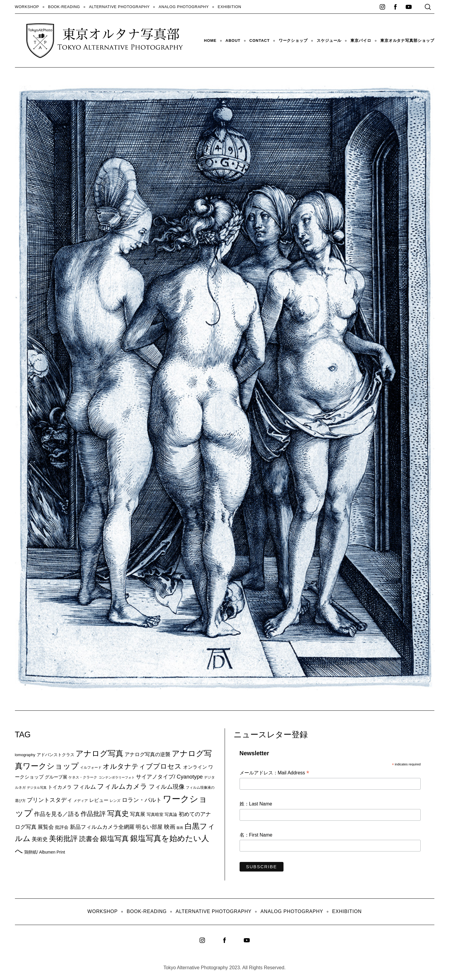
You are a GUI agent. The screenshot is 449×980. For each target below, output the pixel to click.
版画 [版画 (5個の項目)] (180, 828)
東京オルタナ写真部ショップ (407, 40)
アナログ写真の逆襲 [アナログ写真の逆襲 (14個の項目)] (147, 754)
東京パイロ (361, 40)
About (233, 40)
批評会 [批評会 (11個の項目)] (62, 827)
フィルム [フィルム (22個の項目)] (85, 787)
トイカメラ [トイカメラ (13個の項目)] (60, 787)
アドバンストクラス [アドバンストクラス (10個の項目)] (56, 755)
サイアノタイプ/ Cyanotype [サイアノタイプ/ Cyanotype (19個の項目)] (169, 777)
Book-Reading (64, 7)
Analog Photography (184, 7)
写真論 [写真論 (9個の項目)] (171, 814)
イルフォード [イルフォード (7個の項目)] (91, 768)
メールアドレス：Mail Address (274, 773)
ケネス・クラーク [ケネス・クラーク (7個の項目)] (83, 777)
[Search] (428, 7)
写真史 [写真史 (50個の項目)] (118, 813)
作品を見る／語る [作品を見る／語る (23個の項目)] (57, 814)
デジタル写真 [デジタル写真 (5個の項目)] (37, 788)
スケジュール (329, 40)
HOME (210, 40)
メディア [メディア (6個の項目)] (81, 801)
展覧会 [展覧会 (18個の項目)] (46, 827)
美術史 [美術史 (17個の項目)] (40, 839)
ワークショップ (293, 40)
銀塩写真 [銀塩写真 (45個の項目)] (114, 839)
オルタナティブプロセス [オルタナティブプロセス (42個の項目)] (142, 766)
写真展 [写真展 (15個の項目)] (138, 814)
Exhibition (230, 7)
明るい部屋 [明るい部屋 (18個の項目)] (149, 827)
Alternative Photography (119, 7)
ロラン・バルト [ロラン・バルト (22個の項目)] (142, 800)
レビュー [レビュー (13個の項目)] (99, 800)
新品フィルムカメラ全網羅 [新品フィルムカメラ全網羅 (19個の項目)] (102, 827)
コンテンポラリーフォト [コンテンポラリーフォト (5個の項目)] (117, 777)
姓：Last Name (256, 804)
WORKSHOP (27, 7)
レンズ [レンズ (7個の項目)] (115, 801)
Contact (260, 40)
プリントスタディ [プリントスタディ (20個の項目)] (50, 800)
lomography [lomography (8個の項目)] (25, 755)
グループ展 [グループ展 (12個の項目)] (56, 777)
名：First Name (256, 835)
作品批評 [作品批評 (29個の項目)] (93, 814)
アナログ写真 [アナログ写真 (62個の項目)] (99, 753)
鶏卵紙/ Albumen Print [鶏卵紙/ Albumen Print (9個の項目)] (45, 852)
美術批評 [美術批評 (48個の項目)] (63, 838)
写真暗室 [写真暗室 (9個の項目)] (155, 814)
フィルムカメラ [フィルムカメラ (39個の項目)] (122, 786)
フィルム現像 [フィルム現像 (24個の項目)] (167, 787)
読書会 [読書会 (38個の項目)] (89, 839)
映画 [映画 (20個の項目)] (170, 827)
